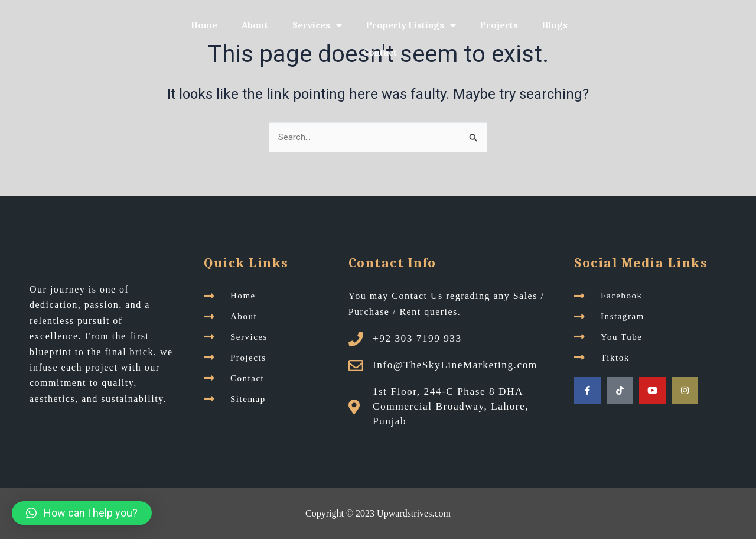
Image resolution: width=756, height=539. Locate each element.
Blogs (555, 25)
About (255, 25)
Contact (380, 53)
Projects (499, 25)
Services (317, 25)
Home (204, 25)
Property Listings (411, 25)
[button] (82, 513)
